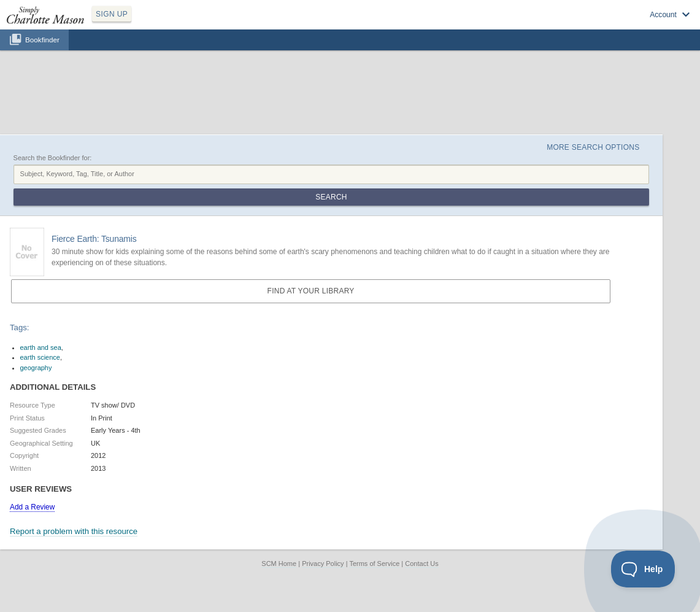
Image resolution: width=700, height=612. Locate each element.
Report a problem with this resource (74, 531)
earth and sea (41, 347)
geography (36, 368)
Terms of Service (374, 564)
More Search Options (593, 147)
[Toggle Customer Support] (643, 569)
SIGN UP (112, 14)
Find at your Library (311, 291)
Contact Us (421, 564)
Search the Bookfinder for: (53, 158)
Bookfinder (42, 40)
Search (331, 197)
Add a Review (32, 507)
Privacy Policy (323, 564)
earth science (40, 357)
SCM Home (279, 564)
